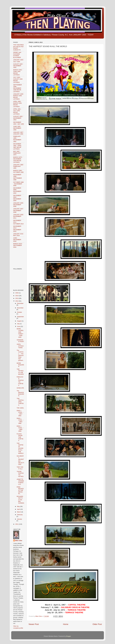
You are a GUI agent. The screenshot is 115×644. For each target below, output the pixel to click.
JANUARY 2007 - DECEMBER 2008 (19, 210)
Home (66, 624)
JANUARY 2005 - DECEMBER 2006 (19, 205)
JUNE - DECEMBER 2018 (17, 240)
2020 (17, 293)
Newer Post (34, 624)
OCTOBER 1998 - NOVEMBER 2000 (18, 184)
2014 (17, 296)
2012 (17, 301)
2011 (17, 524)
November (20, 308)
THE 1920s (20, 408)
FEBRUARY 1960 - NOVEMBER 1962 (17, 139)
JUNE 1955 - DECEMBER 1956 (17, 128)
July (19, 324)
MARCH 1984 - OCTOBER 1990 (18, 171)
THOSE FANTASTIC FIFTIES (20, 474)
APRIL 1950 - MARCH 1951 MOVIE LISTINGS (18, 104)
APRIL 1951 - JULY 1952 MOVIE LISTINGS (17, 112)
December (20, 303)
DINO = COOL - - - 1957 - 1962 (20, 413)
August (19, 321)
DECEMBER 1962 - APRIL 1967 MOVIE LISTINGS (17, 146)
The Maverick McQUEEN (20, 393)
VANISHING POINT (20, 341)
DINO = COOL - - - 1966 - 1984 (20, 429)
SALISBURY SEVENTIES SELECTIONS (20, 460)
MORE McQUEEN (20, 365)
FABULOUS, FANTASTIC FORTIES (20, 381)
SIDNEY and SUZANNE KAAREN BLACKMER (17, 55)
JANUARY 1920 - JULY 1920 (19, 61)
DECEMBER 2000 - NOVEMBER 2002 (17, 191)
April (19, 509)
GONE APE (20, 388)
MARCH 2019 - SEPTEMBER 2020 (18, 245)
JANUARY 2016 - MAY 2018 (19, 235)
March (19, 512)
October (20, 312)
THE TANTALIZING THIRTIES (20, 402)
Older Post (97, 624)
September (20, 317)
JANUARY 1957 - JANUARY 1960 (19, 133)
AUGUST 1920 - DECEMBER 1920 (18, 66)
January (20, 519)
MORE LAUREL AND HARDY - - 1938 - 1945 (20, 333)
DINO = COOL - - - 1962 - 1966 (20, 421)
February (20, 515)
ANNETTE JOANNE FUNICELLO (20, 482)
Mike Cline (19, 541)
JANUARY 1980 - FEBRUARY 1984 (19, 166)
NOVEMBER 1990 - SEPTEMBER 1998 (18, 177)
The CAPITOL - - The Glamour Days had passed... (20, 355)
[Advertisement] (20, 258)
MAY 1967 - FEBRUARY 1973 (17, 153)
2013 (17, 298)
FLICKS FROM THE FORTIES (20, 437)
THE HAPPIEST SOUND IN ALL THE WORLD (20, 448)
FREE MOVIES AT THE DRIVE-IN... (20, 490)
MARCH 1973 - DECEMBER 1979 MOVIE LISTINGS (18, 160)
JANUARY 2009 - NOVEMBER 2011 (19, 216)
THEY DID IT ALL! (20, 468)
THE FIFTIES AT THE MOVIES (20, 372)
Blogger (69, 636)
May (19, 506)
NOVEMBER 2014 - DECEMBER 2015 (17, 229)
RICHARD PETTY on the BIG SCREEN (20, 500)
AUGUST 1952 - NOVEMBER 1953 (18, 118)
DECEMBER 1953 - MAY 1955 (19, 123)
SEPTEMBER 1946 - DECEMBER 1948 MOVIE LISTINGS (18, 88)
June (19, 326)
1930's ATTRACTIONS (20, 346)
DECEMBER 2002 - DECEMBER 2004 (17, 198)
